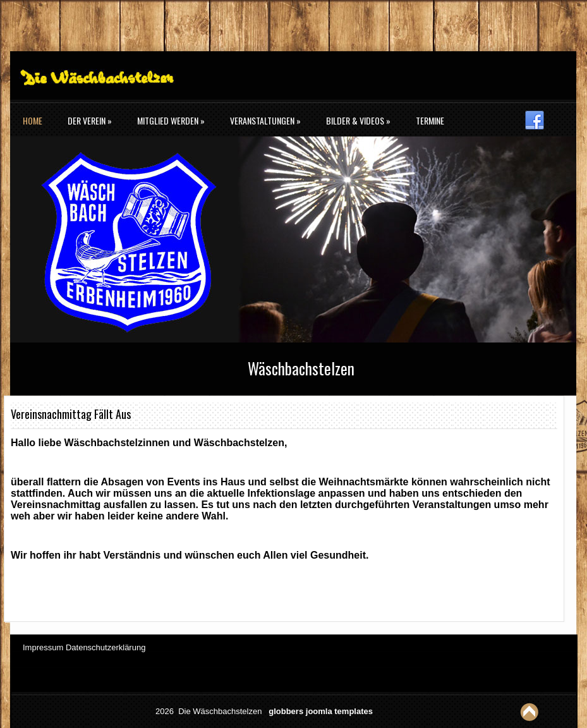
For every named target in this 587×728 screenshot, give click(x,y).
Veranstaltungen (265, 120)
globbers (286, 711)
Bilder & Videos (358, 120)
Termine (430, 120)
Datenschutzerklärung (106, 647)
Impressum (43, 647)
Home (33, 120)
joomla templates (339, 711)
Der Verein (90, 120)
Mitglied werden (171, 120)
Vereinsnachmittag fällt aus (71, 414)
